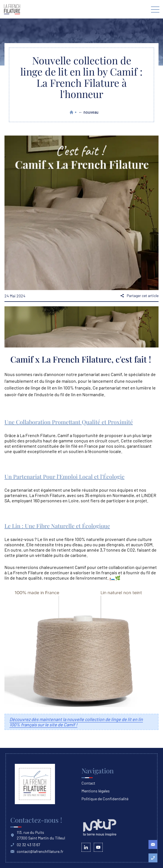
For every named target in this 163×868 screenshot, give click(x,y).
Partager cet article (139, 296)
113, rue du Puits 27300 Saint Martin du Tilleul (38, 835)
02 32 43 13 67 (25, 845)
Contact (88, 783)
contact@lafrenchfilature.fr (37, 851)
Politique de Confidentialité (105, 799)
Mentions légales (96, 791)
